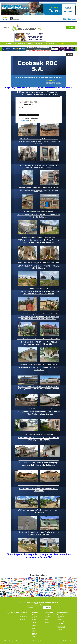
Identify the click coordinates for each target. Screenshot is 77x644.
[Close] (61, 97)
